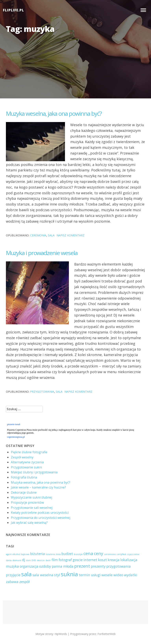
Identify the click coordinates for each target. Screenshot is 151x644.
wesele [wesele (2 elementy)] (107, 575)
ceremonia (38, 235)
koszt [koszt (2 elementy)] (102, 560)
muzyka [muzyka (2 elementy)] (12, 566)
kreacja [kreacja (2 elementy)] (114, 560)
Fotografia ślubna (24, 477)
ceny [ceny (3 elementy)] (99, 553)
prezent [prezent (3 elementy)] (82, 566)
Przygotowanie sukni (26, 467)
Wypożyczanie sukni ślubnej (31, 497)
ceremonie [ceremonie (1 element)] (110, 554)
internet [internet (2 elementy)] (90, 560)
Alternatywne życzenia (27, 462)
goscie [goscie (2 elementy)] (78, 560)
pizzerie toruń (14, 424)
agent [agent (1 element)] (9, 554)
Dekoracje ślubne (24, 492)
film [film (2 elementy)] (55, 560)
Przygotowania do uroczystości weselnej (41, 518)
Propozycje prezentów (27, 502)
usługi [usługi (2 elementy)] (96, 575)
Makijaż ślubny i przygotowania (34, 472)
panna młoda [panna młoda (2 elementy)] (63, 566)
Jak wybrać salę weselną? (29, 523)
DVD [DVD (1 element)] (34, 560)
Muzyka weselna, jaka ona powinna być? (54, 113)
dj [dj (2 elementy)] (24, 560)
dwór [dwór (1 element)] (48, 560)
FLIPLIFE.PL (13, 10)
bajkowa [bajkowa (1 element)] (25, 554)
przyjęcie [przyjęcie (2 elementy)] (13, 575)
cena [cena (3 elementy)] (88, 553)
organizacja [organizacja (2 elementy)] (29, 566)
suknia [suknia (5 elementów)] (69, 574)
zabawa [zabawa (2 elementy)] (12, 582)
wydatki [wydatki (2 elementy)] (131, 575)
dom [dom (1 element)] (28, 560)
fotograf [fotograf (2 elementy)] (65, 560)
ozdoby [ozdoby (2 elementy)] (45, 566)
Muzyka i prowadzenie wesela (42, 253)
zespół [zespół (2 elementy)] (24, 582)
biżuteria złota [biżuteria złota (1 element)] (53, 554)
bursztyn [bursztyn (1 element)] (78, 554)
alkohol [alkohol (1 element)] (16, 554)
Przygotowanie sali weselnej (32, 508)
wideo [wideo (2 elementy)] (118, 575)
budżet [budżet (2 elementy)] (67, 554)
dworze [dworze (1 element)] (41, 560)
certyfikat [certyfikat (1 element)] (121, 554)
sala (51, 235)
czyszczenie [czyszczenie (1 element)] (133, 554)
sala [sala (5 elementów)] (26, 574)
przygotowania (42, 392)
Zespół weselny (22, 457)
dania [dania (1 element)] (9, 560)
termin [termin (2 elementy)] (84, 575)
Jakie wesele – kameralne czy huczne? (38, 487)
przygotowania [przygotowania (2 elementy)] (119, 566)
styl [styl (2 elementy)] (57, 575)
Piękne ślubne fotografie (29, 452)
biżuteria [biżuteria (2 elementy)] (38, 554)
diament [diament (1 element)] (17, 560)
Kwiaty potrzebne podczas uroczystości (40, 513)
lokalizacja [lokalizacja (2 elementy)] (129, 560)
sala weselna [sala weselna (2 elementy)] (43, 575)
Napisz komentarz (70, 235)
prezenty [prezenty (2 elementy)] (98, 566)
